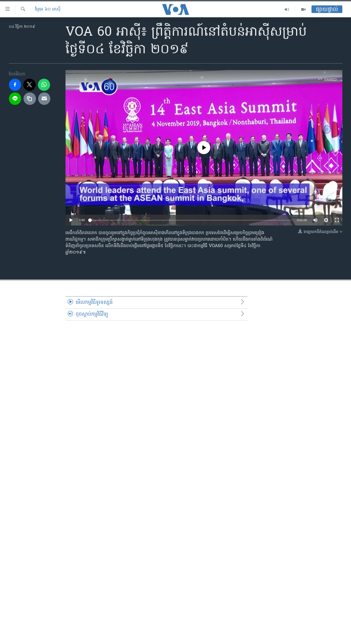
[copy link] (30, 99)
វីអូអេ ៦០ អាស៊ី (48, 9)
